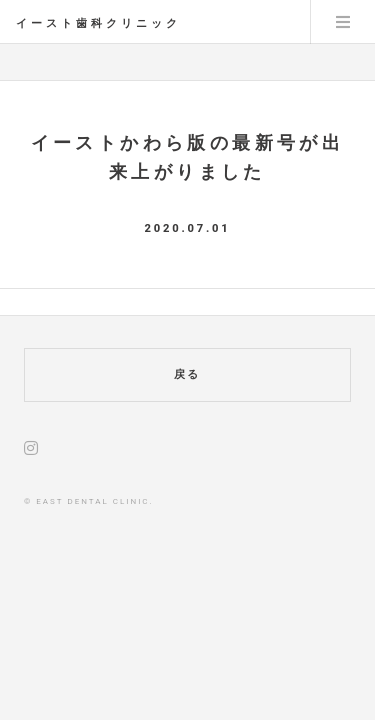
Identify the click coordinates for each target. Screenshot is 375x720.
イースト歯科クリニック (98, 23)
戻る (188, 374)
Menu (343, 22)
